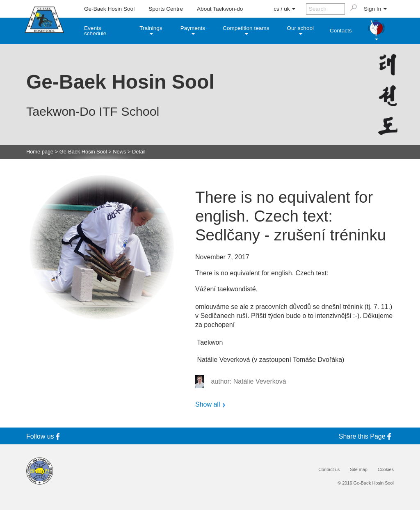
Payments (193, 30)
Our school (300, 30)
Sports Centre (166, 9)
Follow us (44, 436)
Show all (208, 405)
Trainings (151, 30)
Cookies (386, 470)
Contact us (329, 470)
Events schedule (95, 31)
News (119, 152)
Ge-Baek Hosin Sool (109, 9)
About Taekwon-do (220, 9)
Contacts (341, 31)
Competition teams (246, 30)
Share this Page (366, 436)
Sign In (375, 9)
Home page (40, 152)
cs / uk (284, 9)
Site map (359, 470)
